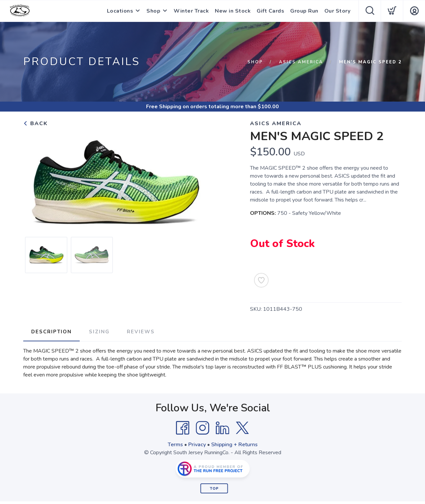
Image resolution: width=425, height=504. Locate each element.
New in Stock (233, 11)
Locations (120, 11)
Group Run (304, 11)
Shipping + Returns (234, 445)
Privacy (197, 445)
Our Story (338, 11)
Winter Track (191, 11)
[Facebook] (183, 428)
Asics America (301, 62)
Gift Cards (270, 11)
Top (214, 489)
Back (36, 124)
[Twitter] (242, 428)
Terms (175, 445)
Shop (153, 11)
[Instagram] (203, 428)
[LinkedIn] (222, 428)
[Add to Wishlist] (261, 280)
